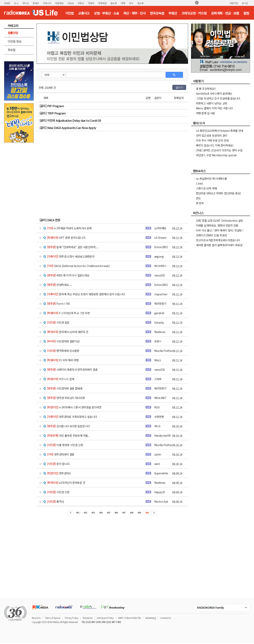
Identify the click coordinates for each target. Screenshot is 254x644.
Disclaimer (88, 618)
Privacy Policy (72, 618)
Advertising (150, 618)
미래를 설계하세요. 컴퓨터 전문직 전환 (217, 225)
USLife (71, 3)
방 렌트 (200, 203)
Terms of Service (53, 618)
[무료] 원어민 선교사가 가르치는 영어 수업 (219, 150)
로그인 (245, 3)
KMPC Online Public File (129, 618)
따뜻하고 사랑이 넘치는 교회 (212, 103)
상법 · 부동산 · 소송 (106, 13)
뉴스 (16, 3)
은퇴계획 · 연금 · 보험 (225, 13)
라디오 (25, 3)
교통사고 (84, 13)
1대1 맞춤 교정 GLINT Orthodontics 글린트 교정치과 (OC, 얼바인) (220, 222)
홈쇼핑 (114, 3)
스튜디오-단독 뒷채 (206, 188)
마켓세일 (102, 3)
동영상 (36, 3)
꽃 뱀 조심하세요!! (206, 89)
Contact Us (165, 618)
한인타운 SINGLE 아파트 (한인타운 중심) (218, 193)
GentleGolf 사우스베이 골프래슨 (214, 93)
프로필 (12, 50)
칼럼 (246, 13)
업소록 (140, 3)
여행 (123, 3)
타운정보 (59, 3)
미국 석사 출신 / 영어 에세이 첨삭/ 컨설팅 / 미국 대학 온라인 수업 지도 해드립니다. (220, 232)
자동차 (91, 3)
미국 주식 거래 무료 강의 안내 (212, 140)
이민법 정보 (15, 41)
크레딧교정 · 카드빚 (194, 13)
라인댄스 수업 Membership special (216, 155)
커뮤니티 (47, 3)
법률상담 (13, 33)
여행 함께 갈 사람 (206, 113)
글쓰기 (179, 87)
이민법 (70, 13)
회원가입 (234, 3)
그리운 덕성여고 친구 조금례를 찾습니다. (218, 98)
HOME (7, 3)
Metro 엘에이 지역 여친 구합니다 (214, 108)
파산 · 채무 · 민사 (134, 13)
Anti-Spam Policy (105, 618)
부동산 (81, 3)
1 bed (199, 183)
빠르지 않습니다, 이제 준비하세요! (215, 145)
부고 (131, 3)
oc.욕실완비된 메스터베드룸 (212, 178)
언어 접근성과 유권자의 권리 (212, 135)
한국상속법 (157, 13)
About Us (36, 618)
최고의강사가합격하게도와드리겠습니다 (218, 240)
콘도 (198, 198)
